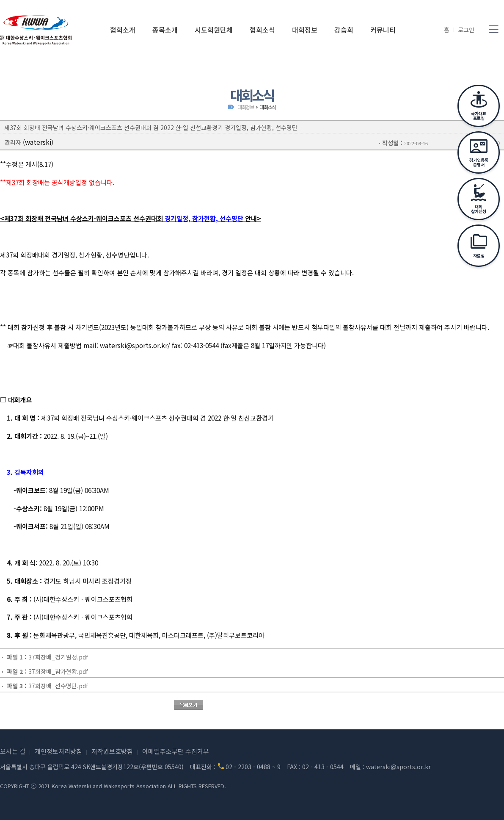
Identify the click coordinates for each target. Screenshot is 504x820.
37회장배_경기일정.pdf (58, 657)
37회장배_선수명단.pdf (58, 686)
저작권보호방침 (112, 751)
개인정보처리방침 (58, 751)
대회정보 (246, 107)
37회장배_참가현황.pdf (58, 671)
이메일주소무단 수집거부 (176, 751)
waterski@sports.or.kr (398, 767)
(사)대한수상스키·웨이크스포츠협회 (36, 30)
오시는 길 (13, 751)
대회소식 (268, 107)
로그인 (466, 30)
